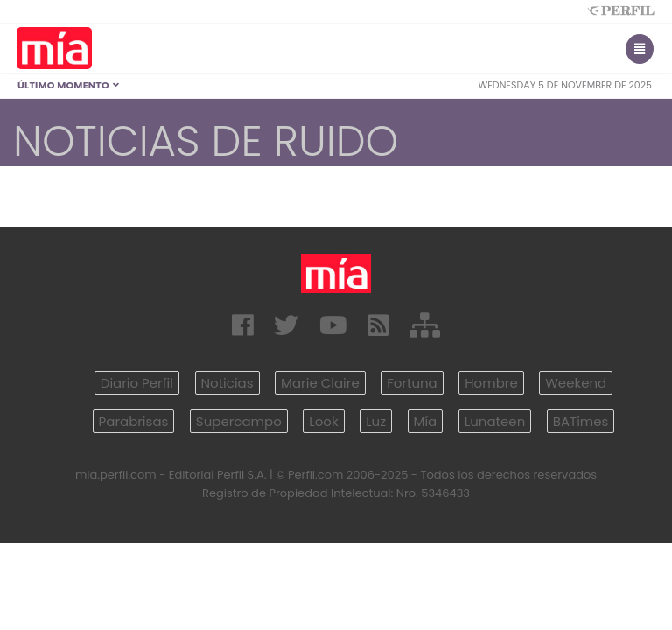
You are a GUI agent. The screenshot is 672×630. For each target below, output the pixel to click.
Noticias (227, 383)
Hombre (491, 383)
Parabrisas (134, 421)
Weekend (576, 383)
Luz (376, 421)
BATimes (581, 421)
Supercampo (239, 421)
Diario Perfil (137, 383)
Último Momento (69, 85)
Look (323, 421)
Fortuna (412, 383)
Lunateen (495, 421)
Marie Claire (320, 383)
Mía (426, 421)
